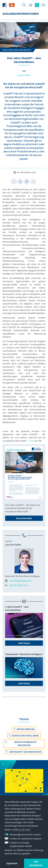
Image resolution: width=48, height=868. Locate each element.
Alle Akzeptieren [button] (36, 863)
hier (31, 441)
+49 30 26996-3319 (16, 585)
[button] (3, 765)
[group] (24, 785)
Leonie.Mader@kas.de (18, 581)
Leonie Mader (24, 75)
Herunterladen (24, 518)
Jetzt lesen (24, 643)
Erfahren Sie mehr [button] (21, 829)
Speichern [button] (12, 863)
